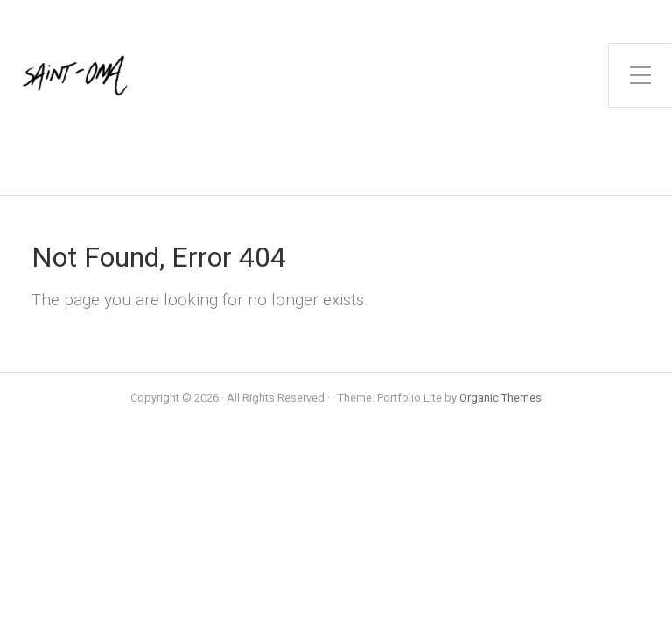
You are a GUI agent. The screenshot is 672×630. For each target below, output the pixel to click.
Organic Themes (500, 398)
